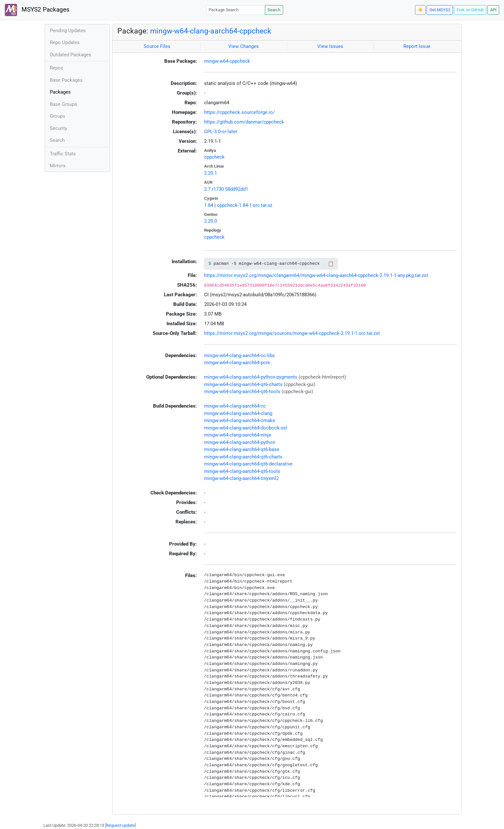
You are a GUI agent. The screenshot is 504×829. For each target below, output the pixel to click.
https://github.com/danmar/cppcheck (244, 122)
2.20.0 (211, 221)
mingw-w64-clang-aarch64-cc (235, 406)
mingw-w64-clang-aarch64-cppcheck (211, 31)
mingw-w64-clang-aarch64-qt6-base (242, 449)
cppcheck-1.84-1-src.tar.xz (245, 205)
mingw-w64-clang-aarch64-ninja (238, 435)
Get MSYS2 (440, 10)
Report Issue (417, 46)
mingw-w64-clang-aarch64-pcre (237, 363)
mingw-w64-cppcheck (227, 61)
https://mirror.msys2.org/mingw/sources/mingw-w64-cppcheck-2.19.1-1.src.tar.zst (292, 333)
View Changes (243, 46)
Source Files (157, 46)
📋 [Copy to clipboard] (331, 264)
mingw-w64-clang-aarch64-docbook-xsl (246, 428)
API (493, 10)
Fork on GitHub (470, 10)
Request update (120, 825)
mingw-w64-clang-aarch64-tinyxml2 (241, 478)
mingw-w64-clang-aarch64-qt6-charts (243, 384)
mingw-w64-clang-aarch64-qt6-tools (242, 391)
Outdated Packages (71, 55)
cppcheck (214, 157)
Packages (60, 92)
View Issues (330, 46)
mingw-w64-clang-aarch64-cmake (240, 420)
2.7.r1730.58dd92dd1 (226, 189)
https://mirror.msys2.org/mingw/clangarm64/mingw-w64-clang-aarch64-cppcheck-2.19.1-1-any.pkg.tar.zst (316, 275)
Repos (57, 68)
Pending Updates (68, 31)
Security (59, 128)
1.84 (209, 205)
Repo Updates (65, 42)
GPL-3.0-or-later (221, 132)
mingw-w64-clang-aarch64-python (240, 442)
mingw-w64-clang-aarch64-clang (238, 413)
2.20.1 (211, 173)
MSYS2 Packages (37, 10)
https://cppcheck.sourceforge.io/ (239, 112)
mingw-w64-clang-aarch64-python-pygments (251, 377)
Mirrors (58, 166)
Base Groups (63, 104)
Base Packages (66, 80)
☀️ (420, 10)
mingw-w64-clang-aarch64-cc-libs (239, 355)
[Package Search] (236, 10)
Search (274, 10)
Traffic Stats (63, 154)
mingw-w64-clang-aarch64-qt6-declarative (248, 464)
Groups (58, 116)
